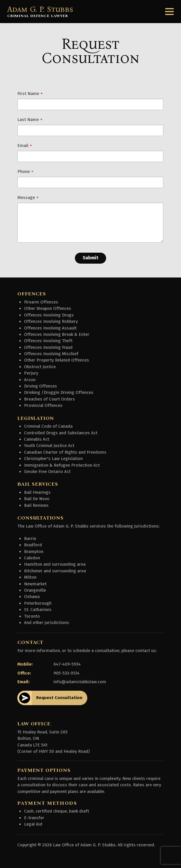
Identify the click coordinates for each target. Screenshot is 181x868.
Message (26, 198)
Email (23, 146)
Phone (24, 172)
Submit (90, 258)
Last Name (28, 120)
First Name (28, 94)
